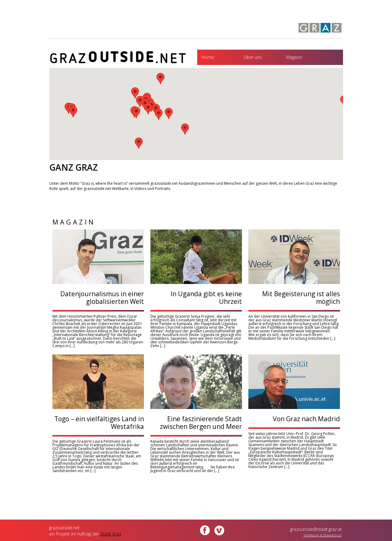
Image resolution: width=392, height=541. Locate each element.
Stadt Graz (111, 534)
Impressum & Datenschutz (323, 535)
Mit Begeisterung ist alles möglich (301, 298)
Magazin (294, 57)
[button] (139, 143)
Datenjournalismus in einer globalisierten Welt (102, 298)
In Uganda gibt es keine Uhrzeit (206, 298)
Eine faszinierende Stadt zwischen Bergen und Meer (201, 423)
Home (208, 57)
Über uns (253, 57)
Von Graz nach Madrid (306, 419)
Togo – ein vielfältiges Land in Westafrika (99, 423)
